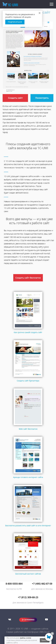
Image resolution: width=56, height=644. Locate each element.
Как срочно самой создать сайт (28, 332)
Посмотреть (42, 98)
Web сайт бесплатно (28, 429)
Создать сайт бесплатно (28, 278)
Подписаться (15, 22)
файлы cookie (26, 638)
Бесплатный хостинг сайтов (28, 574)
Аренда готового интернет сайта (28, 477)
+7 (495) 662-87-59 (42, 584)
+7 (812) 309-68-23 (28, 597)
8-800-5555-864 (14, 584)
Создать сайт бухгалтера (28, 381)
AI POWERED (29, 620)
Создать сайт (15, 98)
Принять (45, 640)
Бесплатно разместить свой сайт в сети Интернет (28, 525)
